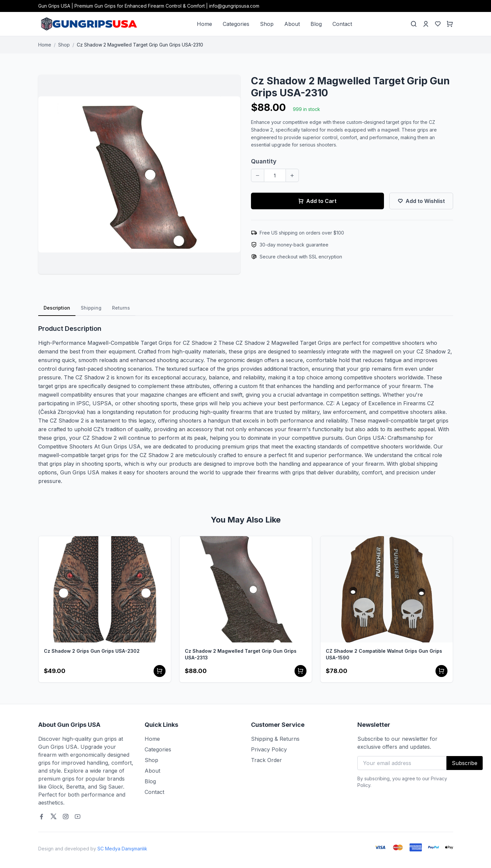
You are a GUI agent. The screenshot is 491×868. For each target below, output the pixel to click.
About (292, 24)
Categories (236, 24)
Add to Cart (317, 201)
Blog (316, 24)
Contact (342, 24)
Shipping (91, 308)
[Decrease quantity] (258, 175)
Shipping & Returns (275, 739)
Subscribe (465, 763)
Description (57, 308)
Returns (121, 308)
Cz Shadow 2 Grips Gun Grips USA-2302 (92, 651)
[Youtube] (77, 817)
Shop (267, 24)
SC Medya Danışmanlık (122, 849)
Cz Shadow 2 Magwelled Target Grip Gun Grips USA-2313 (241, 654)
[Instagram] (65, 817)
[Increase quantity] (292, 175)
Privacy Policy (269, 749)
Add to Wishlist (421, 201)
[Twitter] (54, 817)
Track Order (266, 760)
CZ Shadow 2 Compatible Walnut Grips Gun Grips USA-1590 (384, 654)
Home (204, 24)
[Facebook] (42, 817)
